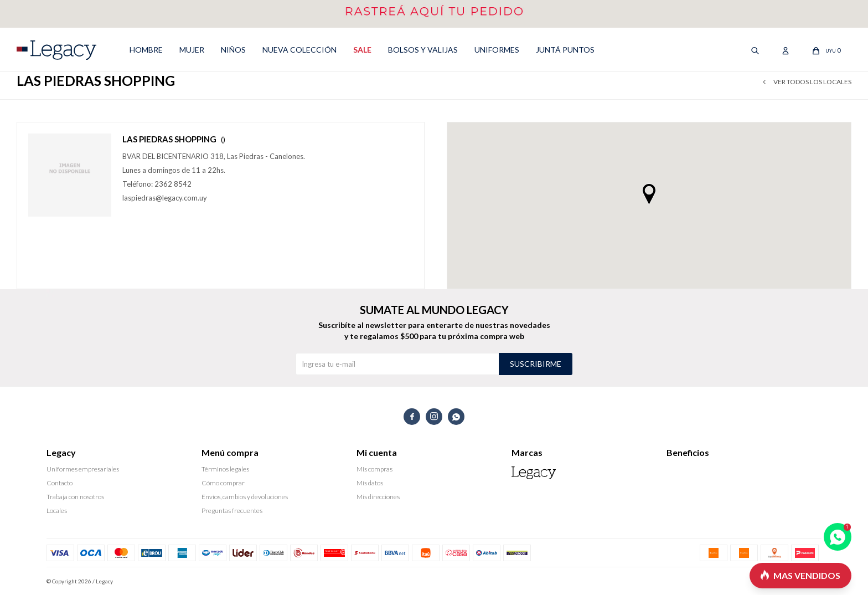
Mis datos (370, 483)
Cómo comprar (223, 483)
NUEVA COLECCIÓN (299, 50)
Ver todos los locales (812, 82)
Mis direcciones (378, 497)
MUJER (192, 50)
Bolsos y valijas (423, 50)
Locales (57, 511)
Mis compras (374, 469)
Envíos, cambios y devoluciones (245, 497)
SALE (362, 50)
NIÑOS (233, 50)
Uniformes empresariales (83, 469)
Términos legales (225, 469)
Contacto (60, 483)
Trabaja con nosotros (75, 497)
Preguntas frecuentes (232, 511)
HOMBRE (146, 50)
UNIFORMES (497, 50)
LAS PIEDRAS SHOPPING (174, 139)
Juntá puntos (565, 50)
